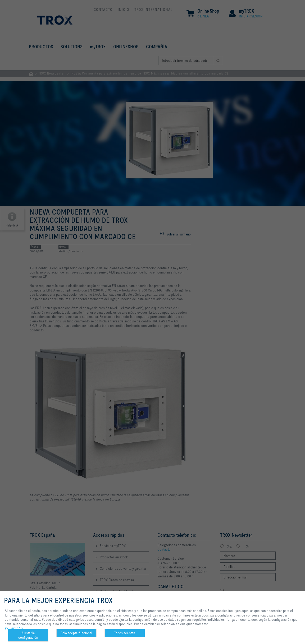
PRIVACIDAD (14, 628)
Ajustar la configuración (28, 635)
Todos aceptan (125, 633)
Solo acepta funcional (76, 633)
